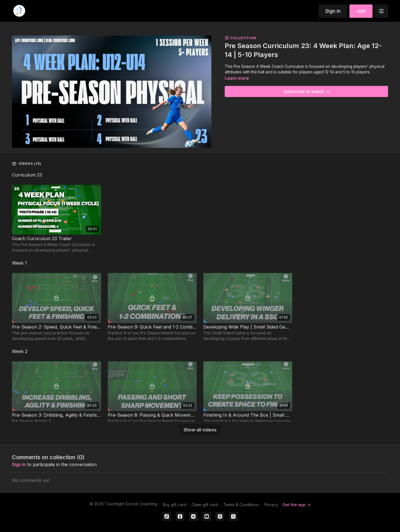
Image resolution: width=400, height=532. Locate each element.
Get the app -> (296, 505)
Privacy (271, 505)
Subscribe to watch (307, 91)
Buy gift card (174, 505)
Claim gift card (205, 505)
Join (361, 11)
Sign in (333, 11)
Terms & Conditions (241, 505)
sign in (19, 464)
